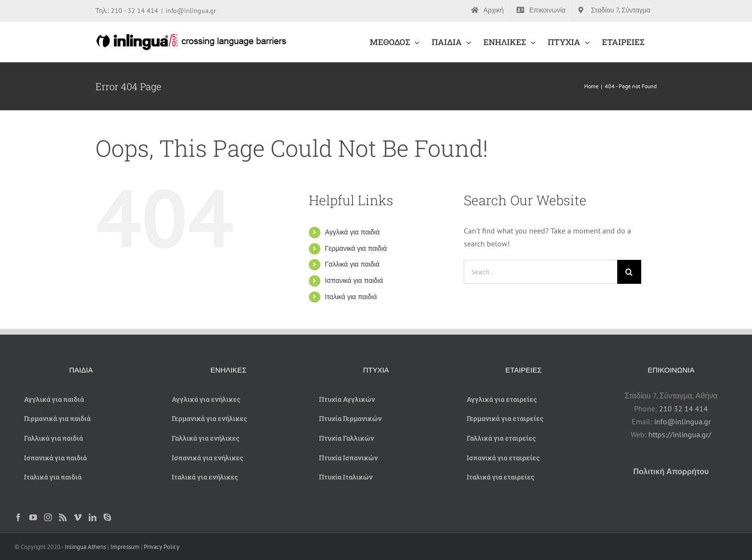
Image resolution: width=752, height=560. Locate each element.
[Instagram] (48, 517)
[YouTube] (33, 517)
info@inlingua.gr (191, 11)
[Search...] (540, 272)
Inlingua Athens (86, 547)
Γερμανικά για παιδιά (356, 248)
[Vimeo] (78, 517)
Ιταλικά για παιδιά (351, 297)
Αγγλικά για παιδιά (352, 232)
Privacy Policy (162, 547)
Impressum (125, 547)
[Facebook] (18, 517)
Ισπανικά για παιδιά (354, 280)
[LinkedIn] (93, 517)
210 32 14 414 (683, 408)
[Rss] (63, 517)
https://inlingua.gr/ (680, 434)
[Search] (629, 272)
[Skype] (107, 517)
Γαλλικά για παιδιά (352, 264)
